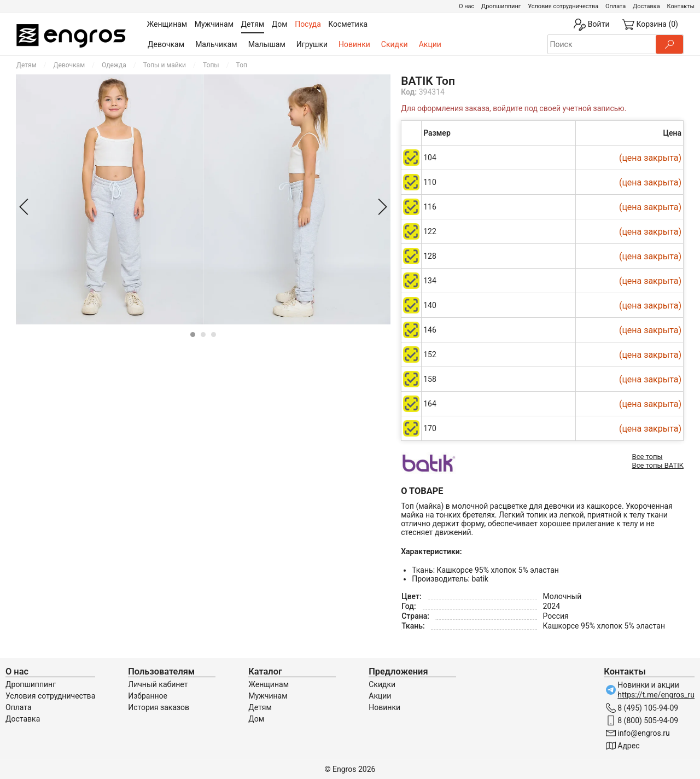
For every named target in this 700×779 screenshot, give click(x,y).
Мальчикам (216, 44)
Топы (211, 65)
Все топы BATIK (658, 465)
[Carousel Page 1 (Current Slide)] (193, 335)
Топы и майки (165, 65)
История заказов (159, 707)
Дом (256, 719)
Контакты (681, 6)
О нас (466, 6)
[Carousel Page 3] (214, 335)
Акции (430, 44)
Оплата (616, 6)
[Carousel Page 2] (203, 335)
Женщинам (269, 684)
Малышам (267, 44)
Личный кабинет (158, 684)
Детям (27, 65)
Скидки (395, 44)
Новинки (354, 44)
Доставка (646, 6)
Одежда (114, 65)
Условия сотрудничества (563, 6)
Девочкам (166, 44)
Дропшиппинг (501, 6)
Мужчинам (268, 696)
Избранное (148, 696)
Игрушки (312, 44)
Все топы (647, 457)
